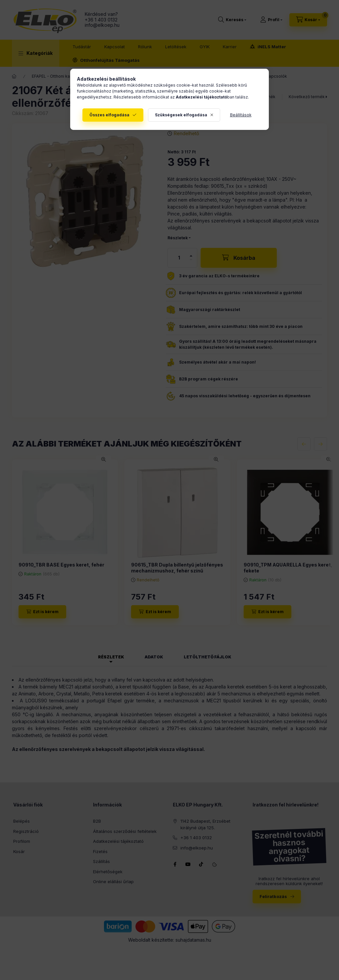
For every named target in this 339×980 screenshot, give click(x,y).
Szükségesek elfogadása (181, 115)
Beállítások (241, 115)
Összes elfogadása (109, 115)
